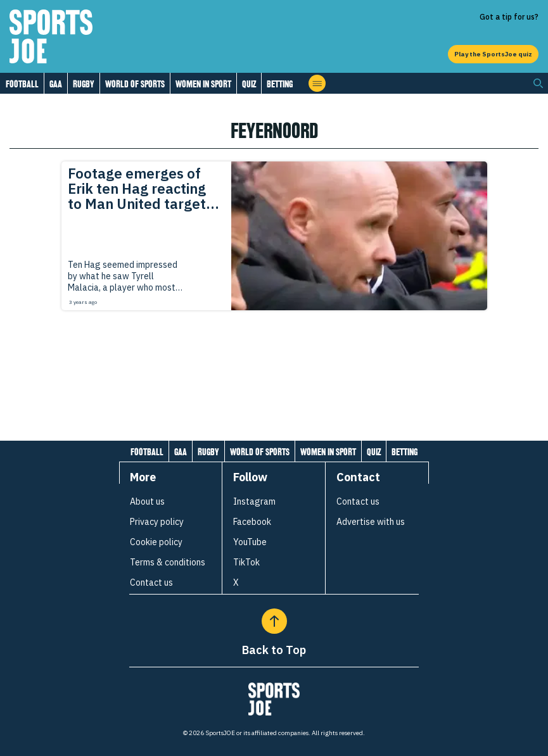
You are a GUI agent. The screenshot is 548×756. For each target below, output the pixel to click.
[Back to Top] (274, 621)
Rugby (84, 84)
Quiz (249, 84)
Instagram (254, 501)
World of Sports (135, 84)
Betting (280, 84)
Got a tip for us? (509, 17)
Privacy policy (157, 522)
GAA (56, 84)
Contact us (151, 583)
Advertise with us (371, 522)
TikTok (246, 562)
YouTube (250, 542)
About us (147, 501)
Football (22, 84)
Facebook (252, 522)
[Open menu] (317, 83)
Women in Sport (203, 84)
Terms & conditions (168, 562)
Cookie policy (156, 542)
